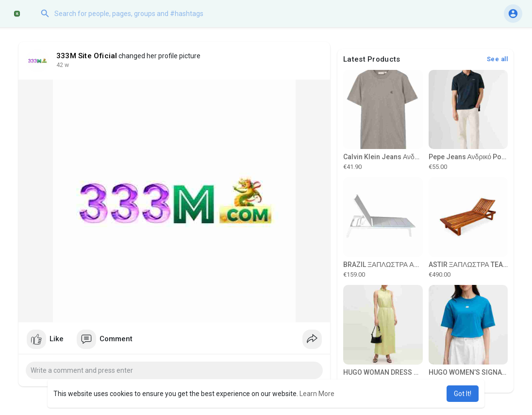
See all (498, 59)
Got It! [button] (463, 394)
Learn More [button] (317, 394)
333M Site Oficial (87, 56)
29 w (63, 65)
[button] (133, 14)
